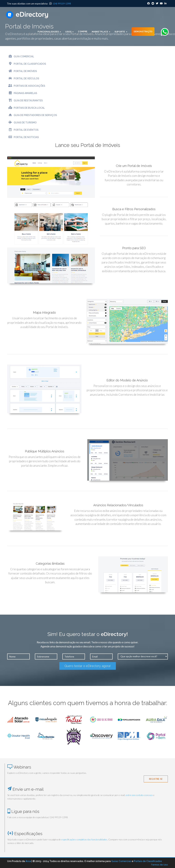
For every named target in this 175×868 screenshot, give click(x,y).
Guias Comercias (121, 861)
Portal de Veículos (23, 78)
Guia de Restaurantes (25, 100)
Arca (28, 861)
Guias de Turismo (22, 122)
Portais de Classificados (148, 861)
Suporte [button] (121, 32)
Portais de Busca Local (26, 108)
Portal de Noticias (23, 137)
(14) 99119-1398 (60, 3)
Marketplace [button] (101, 32)
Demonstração (143, 32)
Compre (83, 32)
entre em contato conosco (139, 795)
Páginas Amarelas (22, 93)
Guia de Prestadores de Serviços (32, 115)
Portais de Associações (26, 86)
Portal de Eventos (23, 130)
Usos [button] (69, 32)
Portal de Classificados (27, 64)
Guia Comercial (21, 56)
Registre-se (156, 779)
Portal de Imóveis (22, 71)
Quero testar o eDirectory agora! (88, 666)
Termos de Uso (159, 865)
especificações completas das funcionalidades (84, 839)
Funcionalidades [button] (49, 32)
